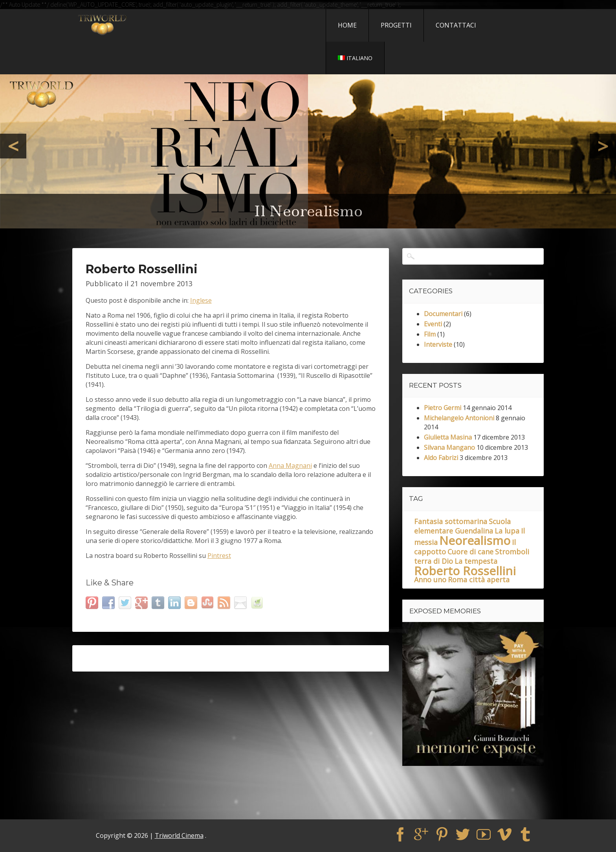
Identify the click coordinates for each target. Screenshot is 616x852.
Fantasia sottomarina (451, 521)
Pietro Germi (443, 408)
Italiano (355, 58)
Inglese (201, 300)
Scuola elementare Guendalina (462, 526)
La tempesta (476, 561)
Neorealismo (475, 540)
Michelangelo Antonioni (459, 418)
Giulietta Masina (448, 437)
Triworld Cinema (179, 835)
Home (347, 25)
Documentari (443, 314)
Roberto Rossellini (465, 571)
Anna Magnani (290, 466)
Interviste (438, 344)
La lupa (507, 531)
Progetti (396, 25)
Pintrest (219, 556)
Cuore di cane (470, 552)
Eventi (433, 324)
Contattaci (456, 25)
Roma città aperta (479, 580)
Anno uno (430, 580)
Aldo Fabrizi (441, 458)
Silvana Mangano (449, 447)
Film (430, 334)
